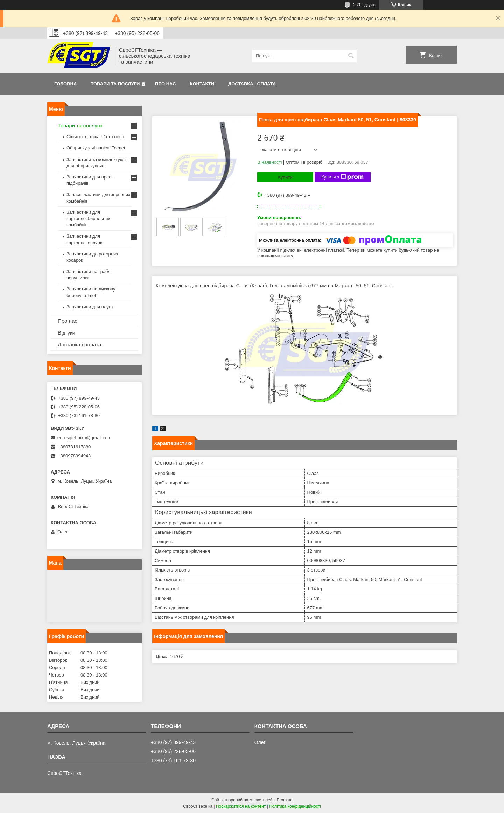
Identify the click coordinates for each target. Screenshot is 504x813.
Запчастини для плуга (90, 307)
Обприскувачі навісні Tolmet (96, 148)
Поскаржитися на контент (241, 806)
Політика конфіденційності (295, 806)
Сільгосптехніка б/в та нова (95, 137)
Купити (285, 177)
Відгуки (66, 333)
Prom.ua (285, 800)
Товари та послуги (115, 84)
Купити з (342, 177)
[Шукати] (351, 56)
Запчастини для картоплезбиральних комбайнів (88, 219)
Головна (65, 84)
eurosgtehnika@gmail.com (84, 438)
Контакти (202, 84)
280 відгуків (364, 5)
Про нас (165, 84)
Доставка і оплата (252, 84)
